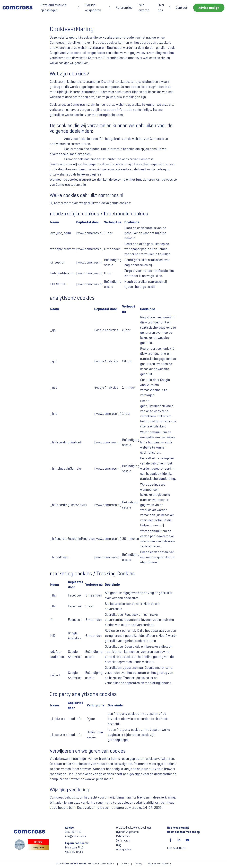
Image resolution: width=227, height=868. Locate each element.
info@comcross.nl (76, 836)
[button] (79, 8)
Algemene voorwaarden (159, 864)
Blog (119, 845)
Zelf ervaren (144, 8)
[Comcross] (19, 8)
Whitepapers (124, 849)
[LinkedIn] (179, 840)
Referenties (124, 8)
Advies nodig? (209, 8)
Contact (181, 8)
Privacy (138, 864)
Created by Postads (75, 864)
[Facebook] (170, 840)
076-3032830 (73, 832)
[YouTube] (187, 840)
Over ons (161, 8)
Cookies (125, 864)
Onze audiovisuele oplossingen (53, 8)
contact (180, 832)
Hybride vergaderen (93, 8)
